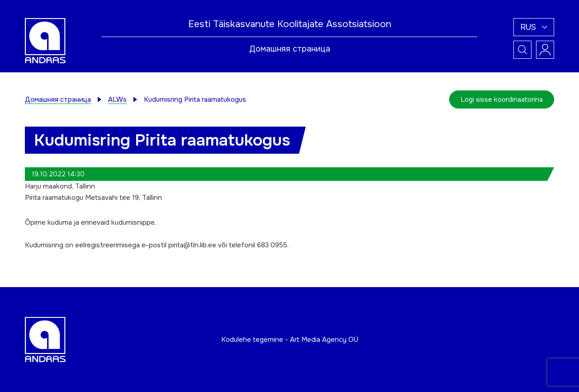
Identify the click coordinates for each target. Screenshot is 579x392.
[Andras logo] (45, 40)
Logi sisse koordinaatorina (502, 99)
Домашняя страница (290, 49)
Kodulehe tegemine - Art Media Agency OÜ (290, 340)
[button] (534, 27)
